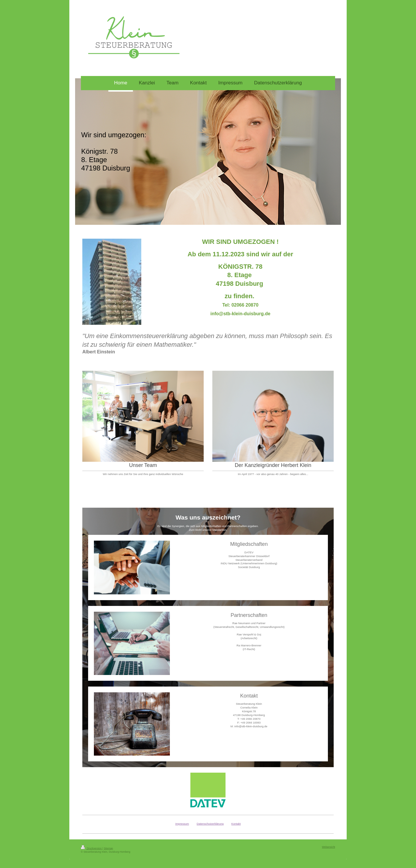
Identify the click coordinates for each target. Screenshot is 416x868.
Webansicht (328, 847)
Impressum (182, 824)
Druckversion (92, 848)
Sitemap (108, 848)
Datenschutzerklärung (210, 824)
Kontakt (236, 824)
